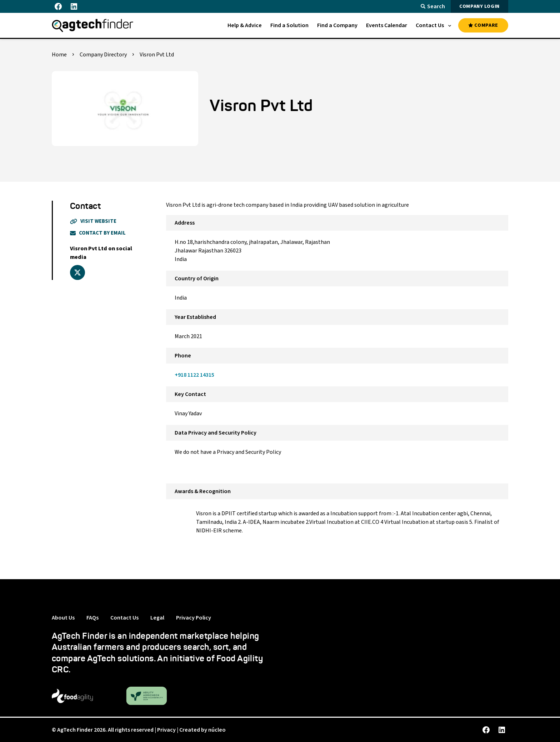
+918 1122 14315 (194, 375)
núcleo (217, 730)
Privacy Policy (194, 618)
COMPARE (483, 25)
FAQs (92, 618)
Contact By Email (98, 233)
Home (59, 55)
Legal (157, 618)
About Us (63, 618)
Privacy (166, 730)
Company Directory (103, 55)
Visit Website (93, 221)
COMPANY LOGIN (479, 6)
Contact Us (124, 618)
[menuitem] (245, 25)
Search (433, 6)
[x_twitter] (77, 272)
